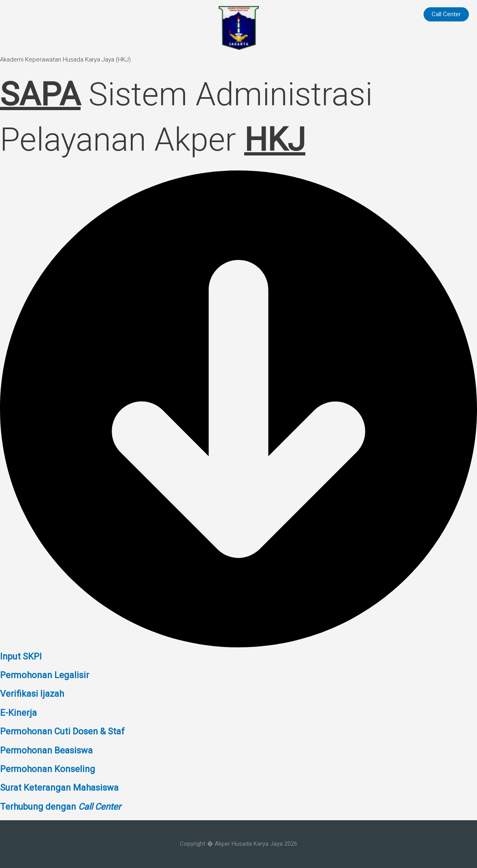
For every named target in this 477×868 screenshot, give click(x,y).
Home (401, 14)
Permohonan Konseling (48, 769)
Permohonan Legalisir (45, 675)
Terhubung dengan (60, 807)
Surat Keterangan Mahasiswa (59, 788)
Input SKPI (21, 656)
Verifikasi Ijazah (32, 694)
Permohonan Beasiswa (46, 750)
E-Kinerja (18, 713)
